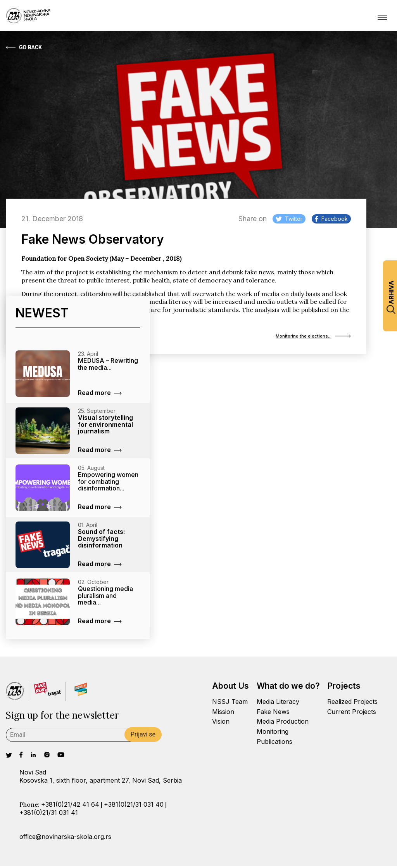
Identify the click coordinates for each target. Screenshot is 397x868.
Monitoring (273, 733)
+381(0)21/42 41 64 (70, 806)
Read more (100, 395)
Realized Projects (352, 703)
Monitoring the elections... (304, 337)
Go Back (24, 47)
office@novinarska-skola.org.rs (65, 839)
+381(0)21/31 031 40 (134, 806)
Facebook (331, 219)
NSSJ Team (230, 703)
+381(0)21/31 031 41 (49, 814)
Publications (274, 743)
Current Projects (352, 714)
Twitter (289, 219)
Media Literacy (278, 703)
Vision (221, 723)
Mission (223, 714)
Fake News (273, 714)
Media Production (283, 723)
